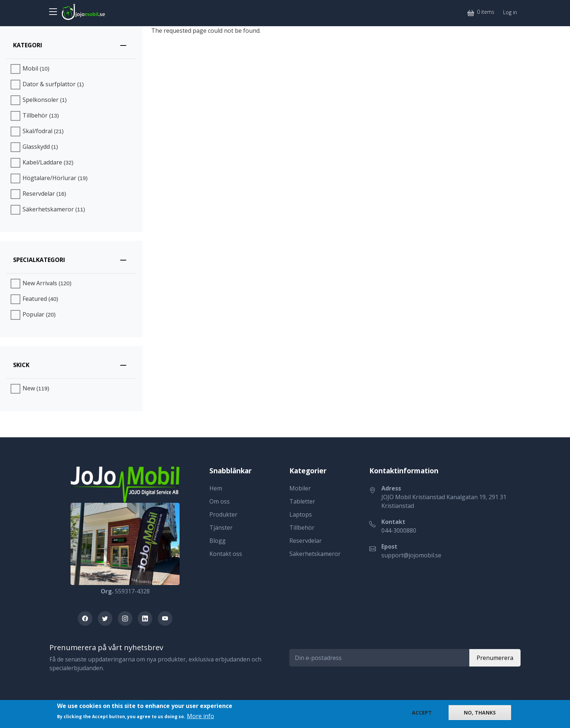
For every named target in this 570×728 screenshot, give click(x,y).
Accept (422, 713)
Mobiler (300, 488)
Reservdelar (306, 541)
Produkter (223, 514)
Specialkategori (39, 260)
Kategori (28, 45)
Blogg (218, 541)
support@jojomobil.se (411, 555)
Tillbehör (302, 528)
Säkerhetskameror (315, 554)
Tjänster (221, 528)
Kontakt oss (226, 554)
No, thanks (480, 713)
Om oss (220, 501)
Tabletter (302, 501)
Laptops (301, 514)
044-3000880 (399, 530)
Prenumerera (495, 658)
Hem (216, 488)
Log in (510, 12)
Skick (21, 365)
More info (200, 716)
